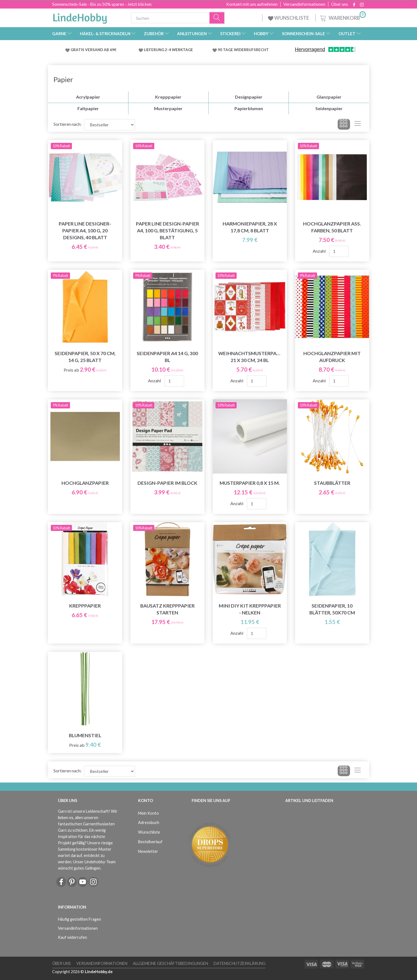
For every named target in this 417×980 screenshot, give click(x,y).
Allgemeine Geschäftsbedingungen (170, 963)
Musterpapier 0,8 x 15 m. (250, 483)
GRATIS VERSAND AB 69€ (93, 50)
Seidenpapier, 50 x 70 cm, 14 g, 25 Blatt (85, 357)
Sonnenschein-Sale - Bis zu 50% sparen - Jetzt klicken (102, 4)
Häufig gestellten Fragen (79, 919)
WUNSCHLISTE (289, 18)
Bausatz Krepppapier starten (167, 609)
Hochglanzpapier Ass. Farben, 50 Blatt (332, 227)
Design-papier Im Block (167, 483)
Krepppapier (85, 606)
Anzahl (320, 251)
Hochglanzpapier (85, 483)
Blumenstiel (85, 735)
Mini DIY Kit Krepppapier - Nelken (250, 609)
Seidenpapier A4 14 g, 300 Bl (167, 357)
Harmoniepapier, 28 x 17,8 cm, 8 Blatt (250, 227)
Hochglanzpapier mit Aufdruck (332, 357)
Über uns (340, 4)
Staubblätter (332, 483)
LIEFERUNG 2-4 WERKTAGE (168, 50)
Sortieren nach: (68, 124)
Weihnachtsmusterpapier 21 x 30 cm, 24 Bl (250, 357)
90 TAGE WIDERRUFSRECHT (243, 50)
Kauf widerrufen (72, 937)
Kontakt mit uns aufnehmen (252, 4)
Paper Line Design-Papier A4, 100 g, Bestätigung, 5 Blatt (167, 231)
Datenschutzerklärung (240, 963)
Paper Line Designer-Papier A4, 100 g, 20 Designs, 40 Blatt (85, 231)
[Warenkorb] (342, 17)
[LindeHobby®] (80, 17)
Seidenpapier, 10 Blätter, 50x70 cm (332, 609)
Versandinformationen (304, 4)
